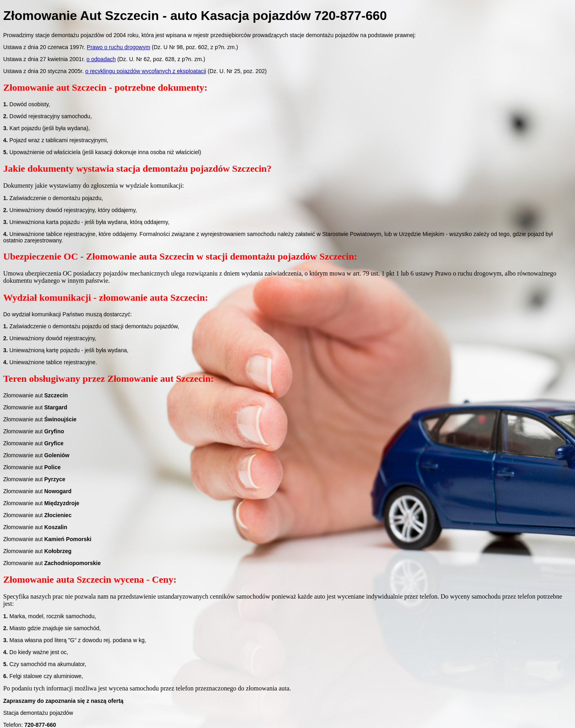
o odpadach (101, 59)
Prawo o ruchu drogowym (118, 47)
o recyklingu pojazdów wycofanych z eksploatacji (146, 71)
